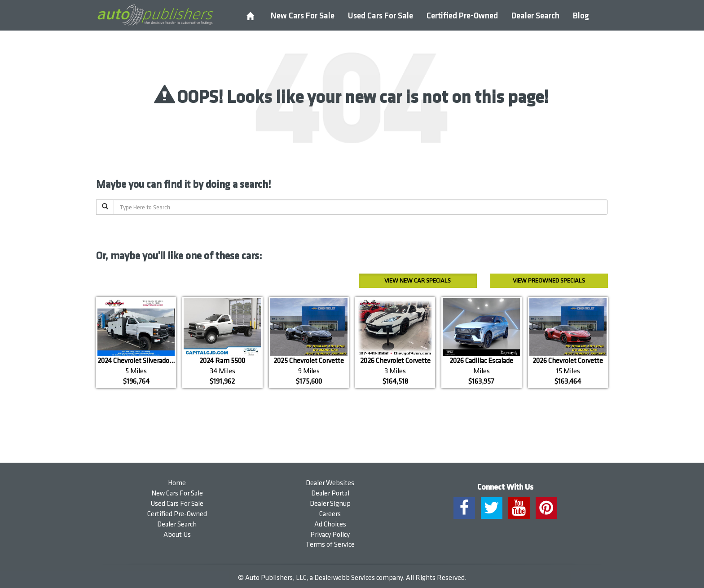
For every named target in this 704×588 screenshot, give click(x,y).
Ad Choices (330, 524)
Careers (330, 514)
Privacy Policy (330, 535)
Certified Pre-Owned (462, 16)
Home (177, 483)
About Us (177, 535)
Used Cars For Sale (381, 16)
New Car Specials (418, 281)
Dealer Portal (330, 493)
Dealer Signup (330, 504)
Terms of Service (330, 545)
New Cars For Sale (303, 16)
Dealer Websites (330, 483)
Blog (581, 16)
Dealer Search (535, 16)
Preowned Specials (549, 281)
